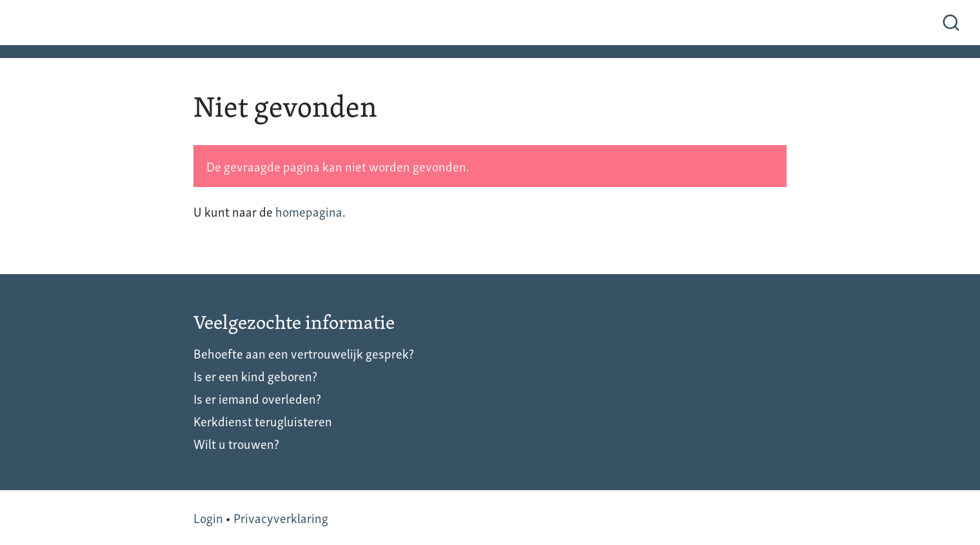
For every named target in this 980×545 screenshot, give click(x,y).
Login (208, 517)
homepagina (309, 211)
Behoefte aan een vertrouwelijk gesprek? (304, 353)
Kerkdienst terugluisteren (263, 421)
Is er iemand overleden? (257, 398)
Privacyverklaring (281, 517)
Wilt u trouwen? (236, 443)
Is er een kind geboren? (255, 375)
